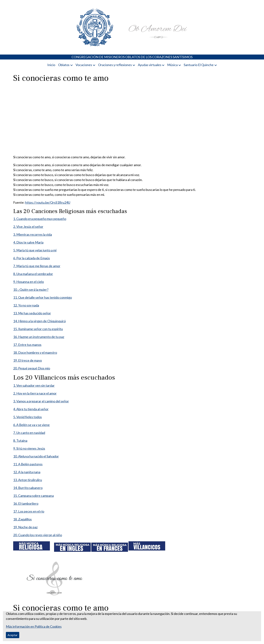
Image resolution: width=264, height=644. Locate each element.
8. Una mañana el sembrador (33, 274)
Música (172, 65)
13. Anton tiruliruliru (28, 480)
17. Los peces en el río (29, 511)
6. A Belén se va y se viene (31, 425)
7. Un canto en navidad (29, 433)
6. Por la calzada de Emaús (32, 258)
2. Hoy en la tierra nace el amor (35, 393)
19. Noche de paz (25, 527)
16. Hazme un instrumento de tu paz (39, 337)
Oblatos (64, 65)
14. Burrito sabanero (28, 488)
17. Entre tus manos (27, 345)
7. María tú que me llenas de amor (37, 266)
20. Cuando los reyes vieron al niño (38, 535)
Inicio (51, 65)
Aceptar (13, 635)
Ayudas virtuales (150, 65)
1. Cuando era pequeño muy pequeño (40, 219)
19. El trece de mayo (27, 360)
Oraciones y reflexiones (115, 65)
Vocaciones (84, 65)
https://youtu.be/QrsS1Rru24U (48, 202)
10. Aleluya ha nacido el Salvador (36, 456)
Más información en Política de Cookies (34, 626)
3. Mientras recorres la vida (33, 234)
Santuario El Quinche (199, 65)
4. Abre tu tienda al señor (31, 409)
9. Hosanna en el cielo (29, 282)
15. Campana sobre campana (33, 496)
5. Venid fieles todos (27, 417)
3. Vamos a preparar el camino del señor (41, 401)
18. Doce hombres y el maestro (35, 352)
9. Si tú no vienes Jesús (29, 448)
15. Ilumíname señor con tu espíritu (38, 329)
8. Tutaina (20, 440)
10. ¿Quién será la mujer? (31, 290)
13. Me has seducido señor (32, 313)
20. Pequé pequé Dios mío (32, 368)
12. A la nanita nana (27, 472)
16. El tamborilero (26, 503)
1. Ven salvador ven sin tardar (34, 385)
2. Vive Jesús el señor (28, 227)
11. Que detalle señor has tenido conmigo (43, 297)
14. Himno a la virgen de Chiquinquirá (39, 321)
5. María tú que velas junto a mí (35, 250)
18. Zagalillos (22, 519)
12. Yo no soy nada (26, 305)
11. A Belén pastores (28, 464)
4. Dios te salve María (28, 242)
